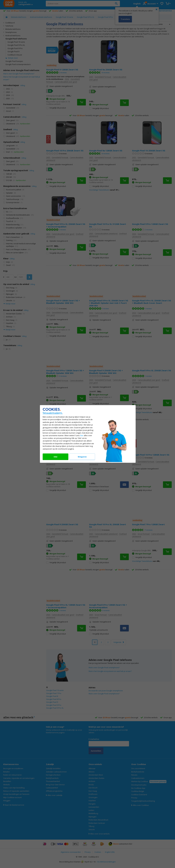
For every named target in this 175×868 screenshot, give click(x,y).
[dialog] (87, 434)
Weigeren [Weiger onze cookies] (82, 457)
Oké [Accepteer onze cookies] (55, 457)
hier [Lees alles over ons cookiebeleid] (82, 436)
